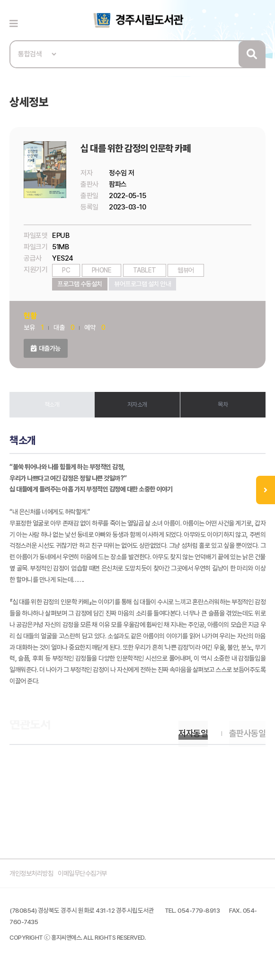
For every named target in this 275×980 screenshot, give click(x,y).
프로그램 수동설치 (80, 284)
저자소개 (137, 404)
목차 (223, 404)
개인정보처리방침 (33, 877)
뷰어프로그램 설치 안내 (142, 284)
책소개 (52, 404)
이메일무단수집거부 (88, 877)
